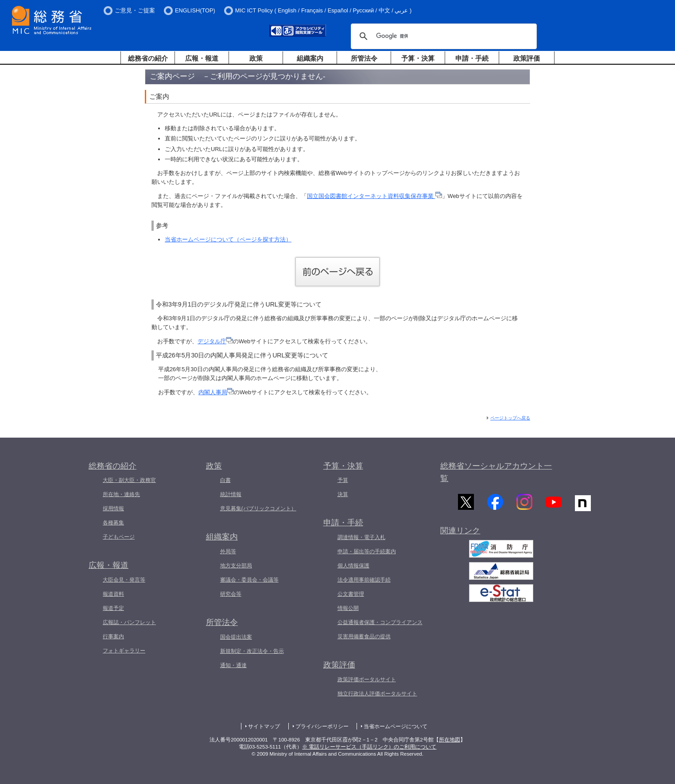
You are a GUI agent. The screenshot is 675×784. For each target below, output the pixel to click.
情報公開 (348, 608)
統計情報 (231, 494)
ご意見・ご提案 (135, 10)
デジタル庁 (215, 341)
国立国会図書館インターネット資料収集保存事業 (374, 196)
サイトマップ (264, 726)
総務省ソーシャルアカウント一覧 (496, 472)
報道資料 (113, 594)
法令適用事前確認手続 (364, 580)
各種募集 (113, 523)
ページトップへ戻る (510, 418)
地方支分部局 (236, 566)
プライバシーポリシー (322, 726)
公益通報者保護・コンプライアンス (380, 622)
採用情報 (113, 508)
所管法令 (364, 58)
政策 (256, 58)
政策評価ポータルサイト (367, 679)
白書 (225, 480)
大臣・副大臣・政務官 (129, 480)
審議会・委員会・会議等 (249, 580)
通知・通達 (233, 665)
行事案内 (113, 637)
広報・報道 (202, 58)
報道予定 (113, 608)
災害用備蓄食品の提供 (364, 637)
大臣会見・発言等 (124, 580)
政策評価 (527, 58)
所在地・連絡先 (121, 494)
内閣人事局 (216, 392)
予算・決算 (418, 58)
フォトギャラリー (124, 651)
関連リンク (460, 535)
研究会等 (231, 594)
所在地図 (450, 740)
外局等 (228, 551)
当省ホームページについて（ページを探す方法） (228, 239)
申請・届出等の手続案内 (367, 551)
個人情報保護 (353, 566)
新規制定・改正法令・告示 (252, 651)
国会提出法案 (236, 637)
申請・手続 (472, 58)
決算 (343, 494)
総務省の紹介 (148, 58)
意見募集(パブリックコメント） (258, 508)
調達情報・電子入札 (361, 537)
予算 (343, 480)
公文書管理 (351, 594)
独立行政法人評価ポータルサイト (377, 694)
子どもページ (119, 537)
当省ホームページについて (396, 726)
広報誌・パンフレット (129, 622)
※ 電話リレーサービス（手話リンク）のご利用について (369, 747)
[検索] (442, 36)
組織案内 (310, 58)
